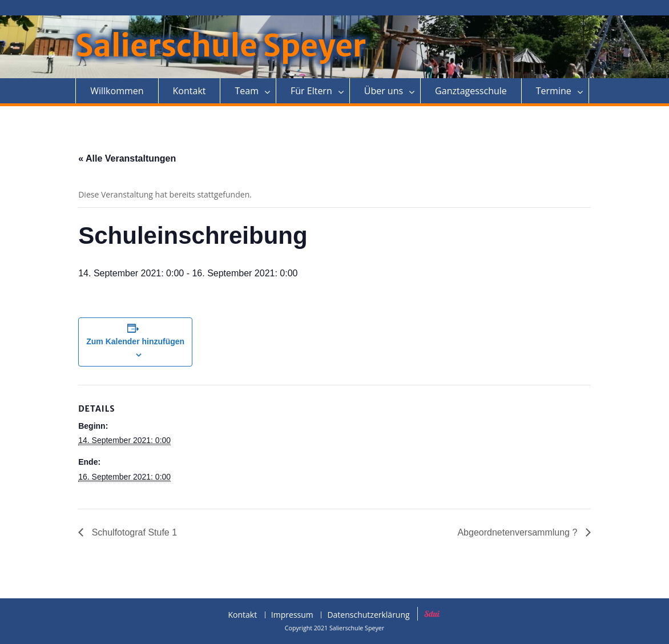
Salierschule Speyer (221, 46)
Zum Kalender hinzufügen (135, 341)
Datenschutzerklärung (368, 615)
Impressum (292, 615)
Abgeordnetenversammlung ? (518, 532)
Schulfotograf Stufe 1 (133, 532)
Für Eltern (311, 91)
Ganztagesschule (471, 91)
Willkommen (117, 91)
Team (247, 91)
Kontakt (190, 91)
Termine (554, 91)
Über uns (384, 91)
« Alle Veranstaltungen (127, 158)
